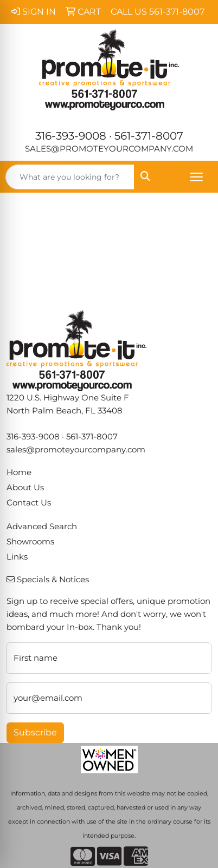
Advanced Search (42, 527)
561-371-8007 (149, 136)
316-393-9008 (71, 136)
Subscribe (35, 732)
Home (19, 472)
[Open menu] (196, 177)
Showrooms (30, 542)
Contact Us (29, 503)
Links (17, 557)
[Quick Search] (70, 177)
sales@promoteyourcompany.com (109, 149)
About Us (25, 488)
